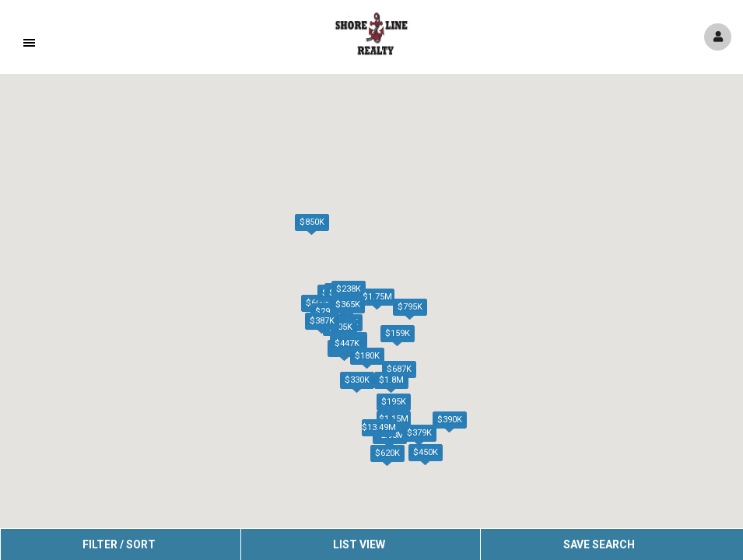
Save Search (599, 544)
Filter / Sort (119, 544)
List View (359, 544)
